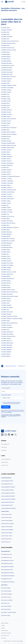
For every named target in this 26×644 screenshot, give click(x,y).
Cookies (3, 626)
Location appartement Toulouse (8, 493)
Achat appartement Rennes (7, 570)
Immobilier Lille (5, 205)
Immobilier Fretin (5, 139)
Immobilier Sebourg (6, 301)
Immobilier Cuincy (6, 97)
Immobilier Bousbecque (7, 72)
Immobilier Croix (5, 94)
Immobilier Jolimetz (6, 174)
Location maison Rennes (6, 539)
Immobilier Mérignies (6, 234)
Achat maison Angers (6, 615)
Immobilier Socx (5, 310)
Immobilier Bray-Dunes (7, 74)
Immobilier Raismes (6, 281)
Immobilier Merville (6, 236)
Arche (21, 641)
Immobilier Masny (5, 230)
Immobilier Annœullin (6, 30)
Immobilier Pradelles (6, 267)
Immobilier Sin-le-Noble (7, 307)
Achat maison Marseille (6, 606)
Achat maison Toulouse (6, 597)
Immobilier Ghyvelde (6, 141)
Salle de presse (4, 631)
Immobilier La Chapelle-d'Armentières (10, 176)
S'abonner (6, 407)
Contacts (3, 628)
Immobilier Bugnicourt (6, 79)
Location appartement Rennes (8, 502)
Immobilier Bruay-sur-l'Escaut (8, 77)
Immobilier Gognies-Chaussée (9, 145)
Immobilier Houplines (6, 170)
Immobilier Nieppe (6, 250)
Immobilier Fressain (6, 136)
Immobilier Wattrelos (6, 352)
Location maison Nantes (6, 514)
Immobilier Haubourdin (7, 156)
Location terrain (4, 465)
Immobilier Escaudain (6, 114)
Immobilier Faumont (6, 121)
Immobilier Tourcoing (6, 325)
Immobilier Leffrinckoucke (7, 199)
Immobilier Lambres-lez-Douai (8, 190)
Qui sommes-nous (5, 636)
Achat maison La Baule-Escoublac (8, 612)
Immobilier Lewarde (6, 203)
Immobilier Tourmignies (7, 327)
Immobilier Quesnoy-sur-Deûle (9, 272)
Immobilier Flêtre (5, 130)
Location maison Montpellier (7, 530)
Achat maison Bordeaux (6, 591)
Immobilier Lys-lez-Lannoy (8, 216)
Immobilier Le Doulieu (6, 194)
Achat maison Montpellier (7, 594)
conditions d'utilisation (13, 416)
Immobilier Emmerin (6, 112)
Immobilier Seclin (5, 303)
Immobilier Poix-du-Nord (7, 263)
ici (19, 404)
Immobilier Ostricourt (6, 261)
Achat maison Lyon (5, 603)
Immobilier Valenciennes (7, 332)
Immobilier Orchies (6, 256)
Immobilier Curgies (6, 99)
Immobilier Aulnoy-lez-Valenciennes (10, 41)
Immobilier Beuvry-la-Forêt (8, 65)
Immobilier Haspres (6, 154)
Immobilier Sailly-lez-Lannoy (8, 290)
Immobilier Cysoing (6, 101)
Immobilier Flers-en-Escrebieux (9, 128)
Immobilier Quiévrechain (7, 274)
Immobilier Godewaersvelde (8, 143)
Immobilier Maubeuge (6, 232)
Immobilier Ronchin (6, 283)
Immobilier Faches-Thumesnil (8, 119)
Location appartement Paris (7, 481)
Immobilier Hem (5, 168)
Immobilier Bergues (6, 57)
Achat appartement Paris (6, 554)
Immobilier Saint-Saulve (7, 294)
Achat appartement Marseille (7, 567)
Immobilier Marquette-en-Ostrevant (10, 228)
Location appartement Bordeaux (8, 487)
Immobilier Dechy (5, 103)
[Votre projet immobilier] (13, 398)
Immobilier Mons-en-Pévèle (8, 241)
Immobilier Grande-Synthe (8, 148)
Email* (4, 391)
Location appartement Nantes (7, 490)
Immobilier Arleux (5, 34)
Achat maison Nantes (6, 588)
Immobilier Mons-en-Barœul (8, 239)
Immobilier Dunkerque (7, 110)
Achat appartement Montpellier (8, 576)
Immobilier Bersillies (6, 61)
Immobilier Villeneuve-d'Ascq (8, 336)
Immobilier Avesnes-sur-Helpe (8, 50)
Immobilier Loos (5, 214)
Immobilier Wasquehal (7, 347)
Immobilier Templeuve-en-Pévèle (9, 316)
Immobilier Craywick (6, 92)
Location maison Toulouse (7, 533)
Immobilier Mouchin (6, 245)
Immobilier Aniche (5, 28)
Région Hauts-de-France (11, 366)
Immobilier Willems (6, 356)
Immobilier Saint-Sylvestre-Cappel (9, 296)
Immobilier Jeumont (6, 172)
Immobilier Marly (5, 225)
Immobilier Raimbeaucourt (8, 279)
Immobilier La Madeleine (7, 181)
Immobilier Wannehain (7, 345)
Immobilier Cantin (5, 83)
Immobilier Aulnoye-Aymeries (8, 43)
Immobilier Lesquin (6, 201)
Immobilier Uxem (5, 330)
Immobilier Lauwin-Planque (8, 192)
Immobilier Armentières (7, 37)
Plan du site (4, 638)
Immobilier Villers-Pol (6, 341)
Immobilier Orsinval (6, 259)
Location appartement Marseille (8, 496)
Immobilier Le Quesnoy (7, 196)
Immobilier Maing (5, 219)
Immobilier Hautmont (6, 161)
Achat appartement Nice (6, 579)
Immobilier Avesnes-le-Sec (8, 48)
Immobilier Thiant (5, 321)
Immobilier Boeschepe (7, 68)
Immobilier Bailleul (6, 54)
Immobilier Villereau (6, 339)
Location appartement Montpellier (8, 499)
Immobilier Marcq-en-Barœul (8, 223)
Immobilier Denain (6, 105)
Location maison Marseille (7, 527)
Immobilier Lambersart (7, 188)
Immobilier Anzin (5, 32)
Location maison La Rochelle (7, 524)
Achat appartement (5, 444)
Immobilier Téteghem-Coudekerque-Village (12, 319)
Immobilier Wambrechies (7, 343)
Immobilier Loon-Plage (7, 212)
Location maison (5, 462)
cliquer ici (10, 412)
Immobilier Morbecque (7, 243)
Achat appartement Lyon (6, 557)
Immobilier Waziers (6, 354)
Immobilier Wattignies (6, 350)
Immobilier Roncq (5, 285)
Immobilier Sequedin (6, 305)
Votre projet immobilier (6, 395)
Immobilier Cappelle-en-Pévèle (9, 85)
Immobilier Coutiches (6, 90)
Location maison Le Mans (7, 536)
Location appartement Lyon (7, 484)
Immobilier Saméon (6, 299)
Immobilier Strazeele (6, 314)
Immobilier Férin (5, 125)
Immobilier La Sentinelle (7, 183)
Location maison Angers (6, 517)
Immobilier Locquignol (7, 210)
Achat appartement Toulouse (7, 560)
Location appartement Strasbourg (8, 508)
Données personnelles (6, 633)
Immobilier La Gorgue (6, 179)
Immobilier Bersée (6, 59)
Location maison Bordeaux (7, 521)
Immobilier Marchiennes (7, 221)
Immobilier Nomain (6, 252)
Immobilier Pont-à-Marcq (7, 265)
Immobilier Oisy (5, 254)
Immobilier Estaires (6, 117)
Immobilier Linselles (6, 208)
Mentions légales (5, 623)
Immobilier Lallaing (6, 185)
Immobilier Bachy (5, 52)
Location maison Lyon (6, 542)
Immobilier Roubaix (6, 287)
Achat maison (4, 447)
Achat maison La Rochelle (7, 600)
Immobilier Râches (6, 276)
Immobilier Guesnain (6, 150)
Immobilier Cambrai (6, 81)
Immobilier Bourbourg (6, 70)
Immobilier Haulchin (6, 159)
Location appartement (6, 459)
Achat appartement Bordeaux (7, 573)
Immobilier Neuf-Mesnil (7, 247)
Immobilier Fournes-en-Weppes (9, 134)
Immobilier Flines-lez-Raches (8, 132)
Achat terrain (4, 450)
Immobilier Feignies (6, 123)
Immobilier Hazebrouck (7, 165)
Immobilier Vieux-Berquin (7, 334)
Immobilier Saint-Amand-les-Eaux (9, 292)
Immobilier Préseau (6, 270)
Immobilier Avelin (5, 45)
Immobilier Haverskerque (7, 163)
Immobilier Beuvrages (6, 63)
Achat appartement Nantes (7, 564)
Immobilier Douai (5, 108)
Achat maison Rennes (6, 609)
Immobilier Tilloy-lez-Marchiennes (9, 323)
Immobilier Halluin (6, 152)
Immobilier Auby (5, 39)
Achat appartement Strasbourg (8, 582)
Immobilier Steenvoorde (7, 312)
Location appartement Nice (7, 505)
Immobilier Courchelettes (7, 88)
